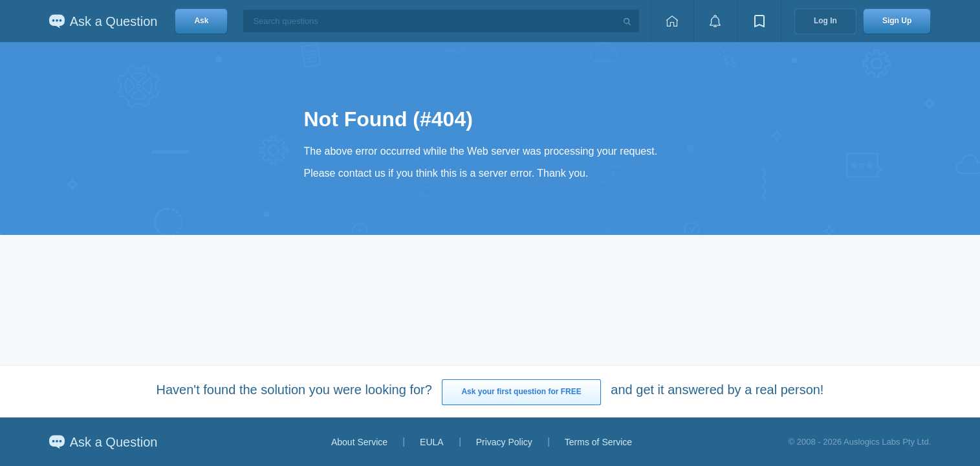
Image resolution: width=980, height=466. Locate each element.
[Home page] (672, 21)
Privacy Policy (504, 442)
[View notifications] (715, 21)
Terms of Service (598, 442)
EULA (432, 442)
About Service (359, 442)
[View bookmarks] (759, 21)
